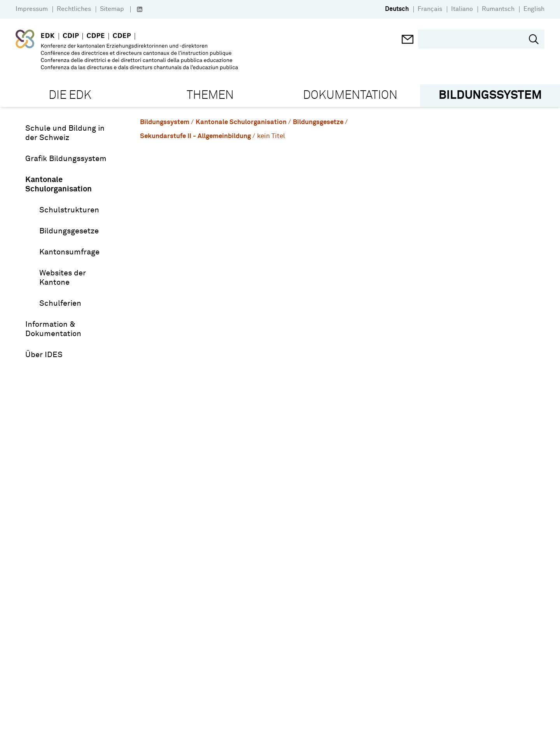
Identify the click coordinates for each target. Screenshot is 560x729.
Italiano (462, 9)
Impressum (32, 9)
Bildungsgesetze (69, 231)
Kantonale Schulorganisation (59, 184)
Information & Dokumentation (53, 329)
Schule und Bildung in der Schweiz (65, 133)
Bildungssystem (165, 122)
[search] (475, 39)
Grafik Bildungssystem (66, 159)
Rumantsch (498, 9)
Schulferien (60, 303)
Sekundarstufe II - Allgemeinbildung (195, 136)
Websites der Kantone (63, 278)
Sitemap (112, 9)
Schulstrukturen (69, 210)
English (534, 9)
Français (430, 9)
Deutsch (397, 9)
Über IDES (44, 355)
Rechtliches (74, 9)
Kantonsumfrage (69, 252)
